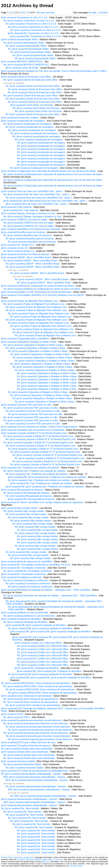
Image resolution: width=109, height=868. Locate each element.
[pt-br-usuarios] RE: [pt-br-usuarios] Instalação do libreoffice (36, 625)
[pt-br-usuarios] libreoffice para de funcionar (23, 232)
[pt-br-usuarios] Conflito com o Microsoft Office (38, 643)
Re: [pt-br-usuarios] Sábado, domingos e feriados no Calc (32, 217)
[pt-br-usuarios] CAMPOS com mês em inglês (24, 220)
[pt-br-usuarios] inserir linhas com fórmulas (32, 105)
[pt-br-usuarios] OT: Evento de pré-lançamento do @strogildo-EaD (34, 771)
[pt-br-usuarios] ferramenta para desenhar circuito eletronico (31, 720)
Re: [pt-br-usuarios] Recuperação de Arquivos (26, 493)
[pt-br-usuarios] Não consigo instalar (19, 508)
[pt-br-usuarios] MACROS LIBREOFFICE (22, 62)
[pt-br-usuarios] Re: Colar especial (21, 210)
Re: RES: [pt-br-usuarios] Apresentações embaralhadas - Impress (43, 796)
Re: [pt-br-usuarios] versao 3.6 (19, 251)
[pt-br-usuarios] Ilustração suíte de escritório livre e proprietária (33, 430)
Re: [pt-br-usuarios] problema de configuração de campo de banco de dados (42, 289)
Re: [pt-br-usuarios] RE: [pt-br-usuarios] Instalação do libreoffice (40, 628)
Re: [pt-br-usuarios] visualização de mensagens (27, 124)
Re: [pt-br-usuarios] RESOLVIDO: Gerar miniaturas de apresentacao (36, 683)
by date (93, 13)
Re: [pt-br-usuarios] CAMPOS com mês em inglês (28, 223)
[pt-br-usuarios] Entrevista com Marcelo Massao (25, 254)
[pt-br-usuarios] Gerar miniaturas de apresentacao (26, 696)
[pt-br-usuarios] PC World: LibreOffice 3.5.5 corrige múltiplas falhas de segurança (42, 502)
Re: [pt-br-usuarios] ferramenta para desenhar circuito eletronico (36, 723)
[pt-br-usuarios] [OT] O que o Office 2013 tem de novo (28, 742)
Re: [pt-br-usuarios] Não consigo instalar (24, 511)
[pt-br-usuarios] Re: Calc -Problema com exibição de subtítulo (41, 483)
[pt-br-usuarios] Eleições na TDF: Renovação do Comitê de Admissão (36, 292)
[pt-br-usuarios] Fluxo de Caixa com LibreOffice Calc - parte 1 (32, 191)
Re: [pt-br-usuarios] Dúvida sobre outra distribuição (27, 749)
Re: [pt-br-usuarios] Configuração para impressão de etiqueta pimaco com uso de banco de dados (53, 174)
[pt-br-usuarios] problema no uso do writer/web (25, 613)
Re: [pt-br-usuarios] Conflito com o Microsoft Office (43, 646)
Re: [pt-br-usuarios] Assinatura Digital (22, 764)
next (48, 13)
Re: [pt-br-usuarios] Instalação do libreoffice (25, 622)
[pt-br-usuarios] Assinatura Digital (18, 761)
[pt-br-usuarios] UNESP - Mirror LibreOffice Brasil (26, 257)
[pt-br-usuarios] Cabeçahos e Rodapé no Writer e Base (29, 342)
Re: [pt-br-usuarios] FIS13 (16, 717)
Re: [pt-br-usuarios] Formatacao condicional (25, 580)
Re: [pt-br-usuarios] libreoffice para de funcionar (27, 235)
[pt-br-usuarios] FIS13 (12, 714)
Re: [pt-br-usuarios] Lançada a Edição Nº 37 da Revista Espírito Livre (38, 436)
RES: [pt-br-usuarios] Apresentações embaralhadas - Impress (34, 777)
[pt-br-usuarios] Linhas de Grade (22, 68)
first (38, 13)
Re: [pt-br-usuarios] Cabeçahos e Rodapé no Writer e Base (33, 345)
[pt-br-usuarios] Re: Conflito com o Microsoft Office (43, 659)
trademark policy (76, 866)
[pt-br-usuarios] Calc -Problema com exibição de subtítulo (30, 468)
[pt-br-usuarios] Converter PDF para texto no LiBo (26, 405)
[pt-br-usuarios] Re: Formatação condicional (23, 568)
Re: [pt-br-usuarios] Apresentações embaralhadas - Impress (31, 774)
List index (103, 13)
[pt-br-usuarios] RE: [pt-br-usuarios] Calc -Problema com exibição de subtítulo (47, 477)
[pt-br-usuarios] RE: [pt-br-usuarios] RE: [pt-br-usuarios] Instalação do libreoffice (50, 632)
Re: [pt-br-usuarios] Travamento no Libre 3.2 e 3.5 (29, 21)
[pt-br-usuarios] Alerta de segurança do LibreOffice (27, 562)
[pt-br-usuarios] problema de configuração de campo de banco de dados (37, 286)
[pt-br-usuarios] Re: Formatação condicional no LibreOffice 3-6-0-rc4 (35, 565)
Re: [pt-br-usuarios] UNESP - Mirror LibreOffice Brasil (30, 261)
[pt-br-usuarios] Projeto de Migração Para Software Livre (30, 301)
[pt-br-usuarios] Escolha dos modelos (20, 118)
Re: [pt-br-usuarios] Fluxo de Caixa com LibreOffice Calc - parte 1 (36, 194)
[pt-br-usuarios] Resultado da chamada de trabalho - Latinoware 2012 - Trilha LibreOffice (46, 590)
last (52, 13)
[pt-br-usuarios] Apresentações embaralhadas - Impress (29, 799)
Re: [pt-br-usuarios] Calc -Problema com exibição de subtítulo (34, 471)
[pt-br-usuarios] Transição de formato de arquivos (26, 746)
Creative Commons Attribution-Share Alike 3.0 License (40, 859)
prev (43, 13)
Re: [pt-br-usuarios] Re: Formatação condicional (28, 571)
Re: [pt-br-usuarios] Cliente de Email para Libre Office (30, 80)
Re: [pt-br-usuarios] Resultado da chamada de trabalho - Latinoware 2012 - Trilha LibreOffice (50, 596)
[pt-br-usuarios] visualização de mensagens (23, 121)
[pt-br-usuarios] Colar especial (16, 207)
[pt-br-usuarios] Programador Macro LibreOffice (25, 339)
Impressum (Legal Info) (24, 857)
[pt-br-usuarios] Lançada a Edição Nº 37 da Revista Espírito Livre (34, 433)
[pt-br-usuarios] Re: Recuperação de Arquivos (31, 499)
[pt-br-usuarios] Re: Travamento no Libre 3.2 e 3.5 (33, 33)
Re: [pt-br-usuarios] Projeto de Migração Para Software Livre (34, 304)
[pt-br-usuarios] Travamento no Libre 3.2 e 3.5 (24, 17)
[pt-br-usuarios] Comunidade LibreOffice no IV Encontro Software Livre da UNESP (43, 295)
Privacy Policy (7, 857)
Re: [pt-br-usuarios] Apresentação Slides (24, 43)
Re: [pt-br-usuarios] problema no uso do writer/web (29, 616)
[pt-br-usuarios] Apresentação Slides (19, 39)
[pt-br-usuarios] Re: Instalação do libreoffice (37, 668)
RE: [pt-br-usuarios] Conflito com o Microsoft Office (43, 649)
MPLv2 (45, 862)
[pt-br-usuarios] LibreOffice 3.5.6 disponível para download (31, 229)
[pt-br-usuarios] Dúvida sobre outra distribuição (25, 752)
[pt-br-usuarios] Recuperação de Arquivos (22, 490)
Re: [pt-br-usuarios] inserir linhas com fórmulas (36, 108)
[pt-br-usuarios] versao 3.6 (14, 248)
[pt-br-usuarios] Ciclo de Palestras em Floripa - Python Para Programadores (39, 427)
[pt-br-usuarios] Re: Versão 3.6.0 (18, 245)
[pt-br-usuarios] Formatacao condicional (21, 577)
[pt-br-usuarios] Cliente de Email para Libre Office (26, 77)
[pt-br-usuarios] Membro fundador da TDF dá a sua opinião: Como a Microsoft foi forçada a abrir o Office (54, 71)
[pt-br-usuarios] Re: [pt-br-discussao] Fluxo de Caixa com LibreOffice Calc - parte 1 (45, 201)
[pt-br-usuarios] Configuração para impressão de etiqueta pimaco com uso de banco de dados (48, 171)
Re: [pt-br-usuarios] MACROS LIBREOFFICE (26, 65)
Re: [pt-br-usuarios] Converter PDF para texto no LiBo (31, 408)
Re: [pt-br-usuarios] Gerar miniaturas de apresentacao (31, 699)
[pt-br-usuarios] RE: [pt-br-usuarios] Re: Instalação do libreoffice (49, 671)
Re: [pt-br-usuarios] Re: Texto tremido (20, 808)
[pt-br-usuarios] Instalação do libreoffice (21, 619)
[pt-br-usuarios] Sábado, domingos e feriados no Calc (28, 213)
